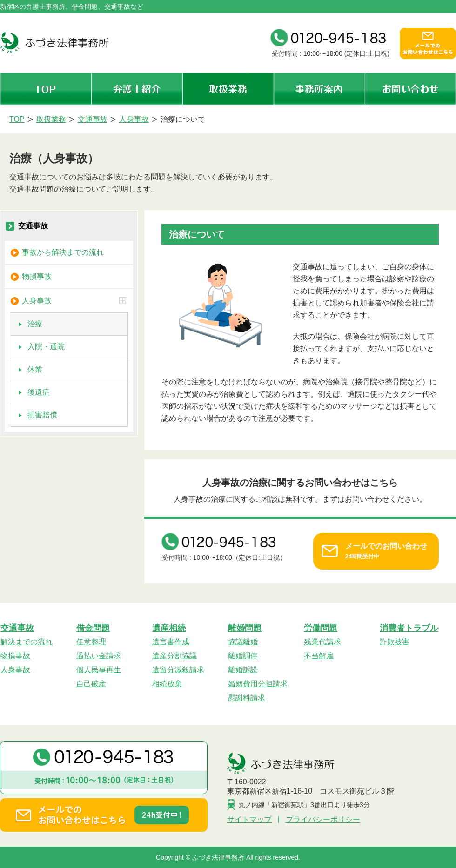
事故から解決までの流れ (63, 252)
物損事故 (37, 276)
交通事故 (33, 226)
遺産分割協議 (174, 656)
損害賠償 (42, 415)
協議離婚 (243, 642)
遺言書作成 (171, 642)
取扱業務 (228, 89)
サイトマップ (249, 819)
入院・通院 (46, 347)
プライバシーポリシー (323, 819)
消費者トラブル (409, 628)
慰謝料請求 (247, 698)
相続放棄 (167, 684)
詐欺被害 (395, 642)
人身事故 (75, 301)
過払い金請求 (99, 656)
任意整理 (91, 642)
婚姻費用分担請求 (258, 684)
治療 (35, 324)
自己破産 (91, 684)
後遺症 (39, 392)
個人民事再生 (99, 670)
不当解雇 (319, 656)
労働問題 (321, 628)
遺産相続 (169, 628)
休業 (35, 369)
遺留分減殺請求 (178, 670)
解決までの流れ (27, 642)
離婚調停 (243, 656)
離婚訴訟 (243, 670)
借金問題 (93, 628)
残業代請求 (322, 642)
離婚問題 (245, 628)
